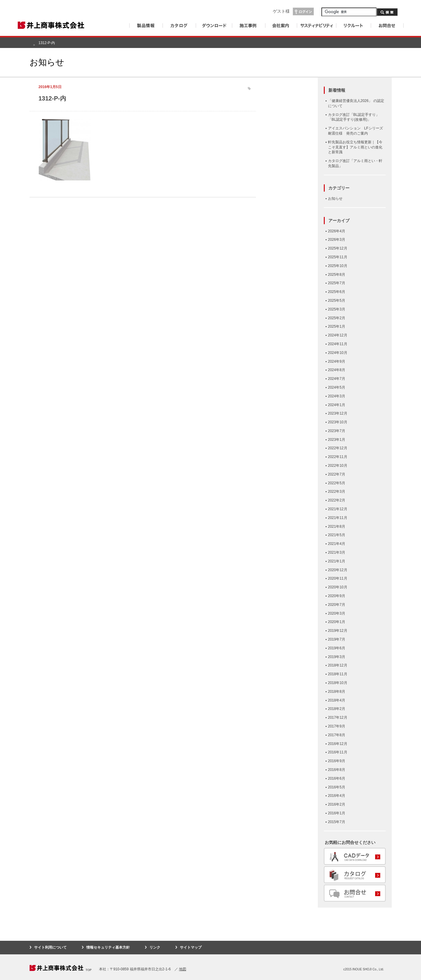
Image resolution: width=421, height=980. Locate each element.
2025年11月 (338, 257)
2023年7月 (337, 431)
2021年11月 (338, 518)
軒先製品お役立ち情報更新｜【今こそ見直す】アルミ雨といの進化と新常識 (355, 147)
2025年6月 (337, 292)
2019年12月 (338, 631)
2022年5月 (337, 483)
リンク (155, 947)
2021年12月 (338, 509)
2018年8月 (337, 692)
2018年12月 (338, 665)
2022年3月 (337, 492)
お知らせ (335, 199)
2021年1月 (337, 561)
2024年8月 (337, 370)
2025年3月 (337, 309)
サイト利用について (50, 947)
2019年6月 (337, 648)
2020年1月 (337, 622)
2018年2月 (337, 709)
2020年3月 (337, 613)
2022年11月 (338, 457)
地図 (183, 969)
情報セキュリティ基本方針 (108, 947)
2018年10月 (338, 683)
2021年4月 (337, 544)
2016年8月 (337, 770)
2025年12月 (338, 248)
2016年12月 (338, 744)
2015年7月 (337, 822)
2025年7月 (337, 283)
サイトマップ (191, 947)
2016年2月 (337, 804)
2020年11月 (338, 578)
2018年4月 (337, 700)
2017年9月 (337, 726)
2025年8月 (337, 275)
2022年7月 (337, 474)
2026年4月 (337, 231)
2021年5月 (337, 535)
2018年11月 (338, 674)
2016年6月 (337, 778)
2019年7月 (337, 639)
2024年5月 (337, 387)
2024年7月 (337, 379)
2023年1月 (337, 440)
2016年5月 (337, 787)
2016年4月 (337, 796)
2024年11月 (338, 344)
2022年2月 (337, 500)
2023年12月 (338, 413)
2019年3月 (337, 657)
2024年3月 (337, 396)
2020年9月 (337, 596)
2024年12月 (338, 335)
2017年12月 (338, 717)
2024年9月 (337, 361)
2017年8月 (337, 735)
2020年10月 (338, 587)
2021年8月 (337, 527)
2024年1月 (337, 405)
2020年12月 (338, 570)
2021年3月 (337, 552)
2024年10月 (338, 353)
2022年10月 (338, 466)
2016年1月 (337, 813)
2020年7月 (337, 605)
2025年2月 (337, 318)
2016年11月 (338, 752)
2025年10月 (338, 266)
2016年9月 (337, 761)
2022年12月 (338, 448)
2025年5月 (337, 301)
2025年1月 (337, 326)
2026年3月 (337, 240)
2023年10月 (338, 422)
